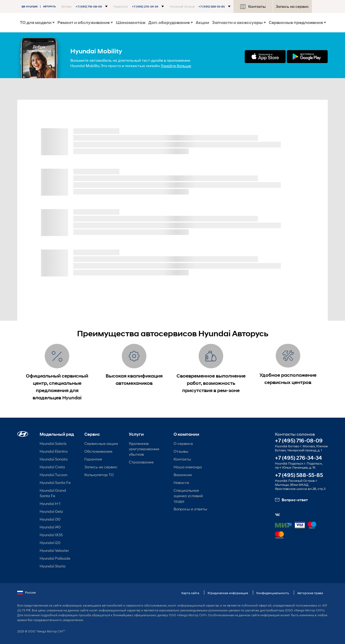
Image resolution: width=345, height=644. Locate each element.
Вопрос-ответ (291, 500)
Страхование (141, 462)
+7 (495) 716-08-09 (299, 441)
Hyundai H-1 (50, 503)
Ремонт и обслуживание (85, 22)
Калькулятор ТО (99, 475)
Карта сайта (190, 593)
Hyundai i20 (50, 543)
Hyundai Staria (53, 566)
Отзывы (181, 451)
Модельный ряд (57, 434)
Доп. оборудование (171, 22)
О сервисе (183, 443)
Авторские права (310, 593)
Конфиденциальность (273, 593)
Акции (202, 22)
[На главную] (40, 7)
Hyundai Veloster (54, 550)
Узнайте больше (176, 66)
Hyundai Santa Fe (55, 482)
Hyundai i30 (50, 519)
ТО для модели (37, 22)
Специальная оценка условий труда (188, 496)
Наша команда (188, 467)
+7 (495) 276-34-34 (299, 458)
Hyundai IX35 (51, 535)
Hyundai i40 (50, 527)
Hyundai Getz (51, 511)
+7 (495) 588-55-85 (299, 475)
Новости (181, 482)
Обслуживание (98, 451)
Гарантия (93, 459)
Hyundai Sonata (54, 459)
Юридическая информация (228, 593)
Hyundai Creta (52, 467)
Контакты (253, 6)
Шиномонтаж (131, 22)
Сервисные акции (101, 443)
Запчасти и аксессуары (239, 22)
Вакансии (183, 475)
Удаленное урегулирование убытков (144, 449)
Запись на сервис (292, 6)
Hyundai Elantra (54, 451)
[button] (84, 6)
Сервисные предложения (297, 22)
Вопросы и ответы (190, 509)
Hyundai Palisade (55, 558)
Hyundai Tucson (54, 475)
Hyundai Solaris (53, 443)
